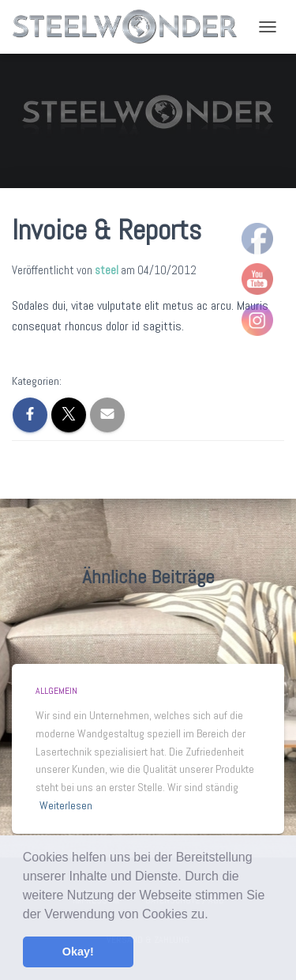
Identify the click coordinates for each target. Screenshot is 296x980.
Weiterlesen (66, 805)
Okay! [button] (78, 952)
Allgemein (56, 691)
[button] (214, 915)
